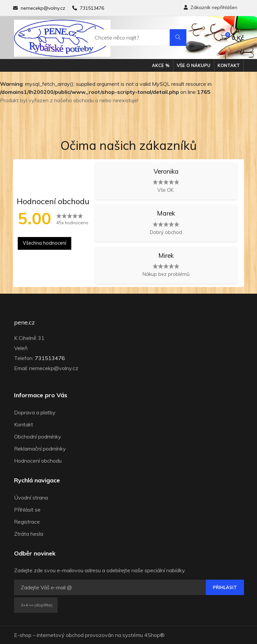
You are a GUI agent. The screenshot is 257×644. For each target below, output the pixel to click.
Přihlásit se (27, 510)
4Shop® (154, 635)
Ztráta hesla (29, 534)
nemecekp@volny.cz (43, 8)
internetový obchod (60, 635)
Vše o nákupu (194, 65)
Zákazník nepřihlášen (210, 7)
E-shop (23, 635)
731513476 (92, 8)
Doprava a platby (35, 412)
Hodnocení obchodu (38, 461)
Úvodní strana (31, 497)
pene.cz (24, 323)
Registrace (27, 522)
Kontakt (229, 65)
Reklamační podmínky (40, 449)
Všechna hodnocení (45, 243)
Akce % (161, 65)
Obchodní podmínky (38, 436)
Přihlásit (225, 587)
